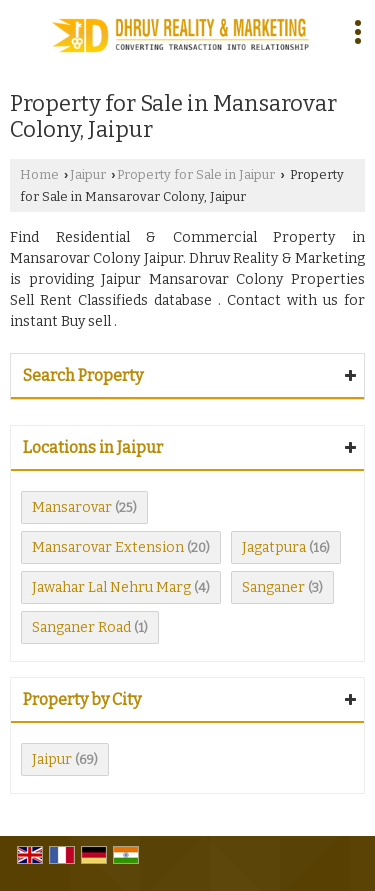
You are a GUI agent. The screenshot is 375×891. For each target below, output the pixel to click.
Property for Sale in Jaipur (196, 174)
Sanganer (273, 587)
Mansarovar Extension (108, 547)
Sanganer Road (81, 627)
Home (39, 174)
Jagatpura (274, 547)
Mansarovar (72, 507)
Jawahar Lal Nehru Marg (111, 587)
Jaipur (88, 174)
